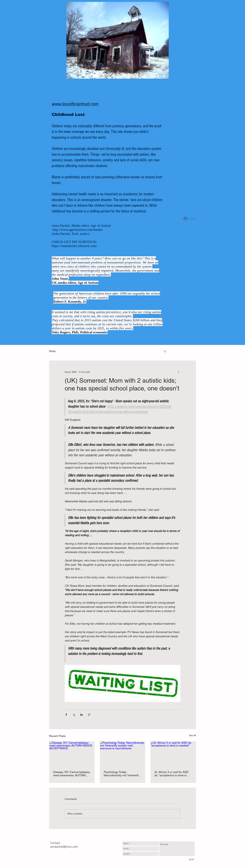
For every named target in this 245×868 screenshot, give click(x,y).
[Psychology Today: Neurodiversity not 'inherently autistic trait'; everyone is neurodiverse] (123, 754)
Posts (52, 351)
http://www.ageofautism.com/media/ (78, 230)
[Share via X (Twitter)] (74, 715)
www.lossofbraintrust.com (75, 104)
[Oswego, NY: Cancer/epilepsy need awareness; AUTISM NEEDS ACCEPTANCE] (72, 754)
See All (192, 735)
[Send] (191, 860)
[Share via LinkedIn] (81, 715)
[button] (165, 351)
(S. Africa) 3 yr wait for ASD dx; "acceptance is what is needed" (171, 774)
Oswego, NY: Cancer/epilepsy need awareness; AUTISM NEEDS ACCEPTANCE (71, 774)
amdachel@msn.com (64, 847)
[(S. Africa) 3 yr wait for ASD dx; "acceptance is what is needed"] (173, 754)
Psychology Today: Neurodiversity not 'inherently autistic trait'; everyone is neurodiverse (122, 774)
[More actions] (178, 372)
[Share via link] (89, 715)
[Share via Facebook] (66, 715)
